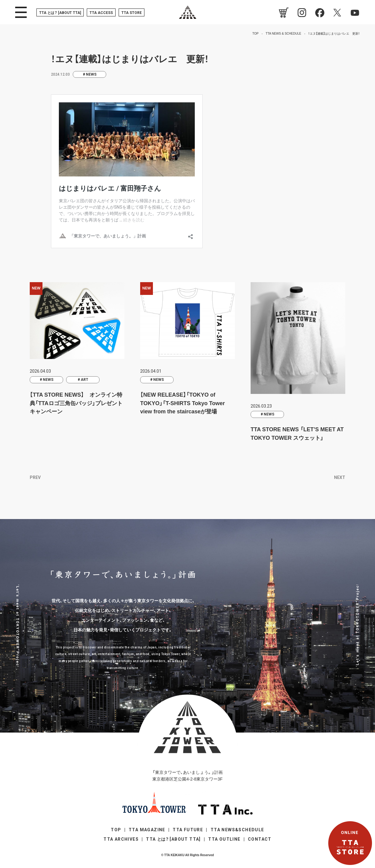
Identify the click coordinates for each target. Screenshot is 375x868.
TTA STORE (132, 13)
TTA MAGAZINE (147, 830)
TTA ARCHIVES (121, 839)
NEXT (340, 477)
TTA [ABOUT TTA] (60, 13)
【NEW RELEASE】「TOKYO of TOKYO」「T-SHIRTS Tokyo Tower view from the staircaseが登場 (182, 403)
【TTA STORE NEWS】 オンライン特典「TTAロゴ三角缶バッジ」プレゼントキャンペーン (76, 403)
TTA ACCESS (101, 13)
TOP (116, 830)
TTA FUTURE (188, 830)
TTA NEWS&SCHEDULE (237, 830)
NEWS (91, 74)
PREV (35, 477)
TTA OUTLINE (224, 839)
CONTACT (260, 839)
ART (84, 380)
